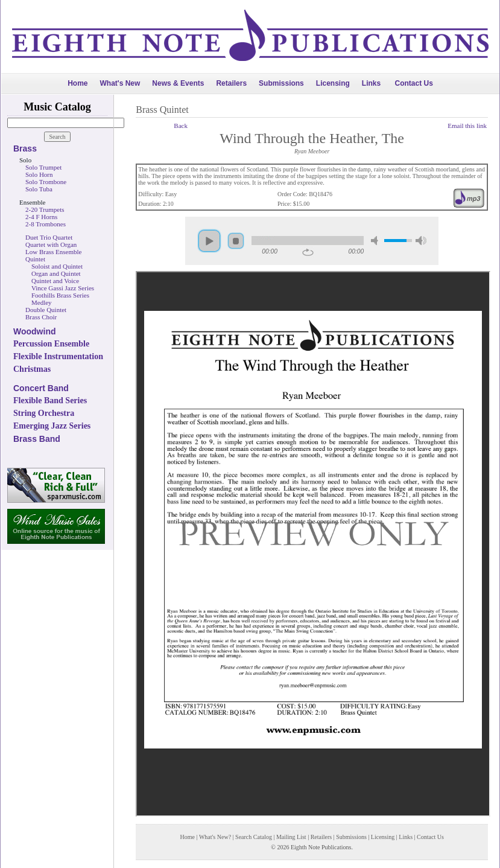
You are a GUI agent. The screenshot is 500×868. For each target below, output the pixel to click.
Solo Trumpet (43, 167)
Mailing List (291, 837)
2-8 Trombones (46, 224)
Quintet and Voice (55, 281)
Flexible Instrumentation (58, 356)
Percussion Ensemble (51, 344)
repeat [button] (308, 252)
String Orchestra (44, 413)
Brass (25, 148)
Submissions (281, 83)
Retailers (231, 83)
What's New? (215, 837)
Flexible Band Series (50, 400)
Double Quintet (46, 310)
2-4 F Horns (41, 217)
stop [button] (236, 241)
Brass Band (37, 439)
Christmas (32, 369)
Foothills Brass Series (60, 295)
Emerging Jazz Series (52, 426)
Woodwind (35, 331)
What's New (120, 83)
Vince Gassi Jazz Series (63, 288)
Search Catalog (254, 837)
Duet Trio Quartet (49, 237)
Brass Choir (41, 317)
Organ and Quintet (56, 273)
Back (181, 126)
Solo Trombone (46, 182)
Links (371, 83)
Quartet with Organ (51, 244)
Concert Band (41, 388)
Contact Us (414, 83)
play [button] (209, 241)
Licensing (333, 83)
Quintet (35, 259)
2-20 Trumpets (45, 209)
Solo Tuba (39, 189)
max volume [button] (421, 241)
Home (78, 83)
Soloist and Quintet (57, 266)
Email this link (467, 126)
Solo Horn (39, 174)
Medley (42, 302)
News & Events (178, 83)
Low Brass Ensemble (53, 252)
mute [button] (376, 241)
